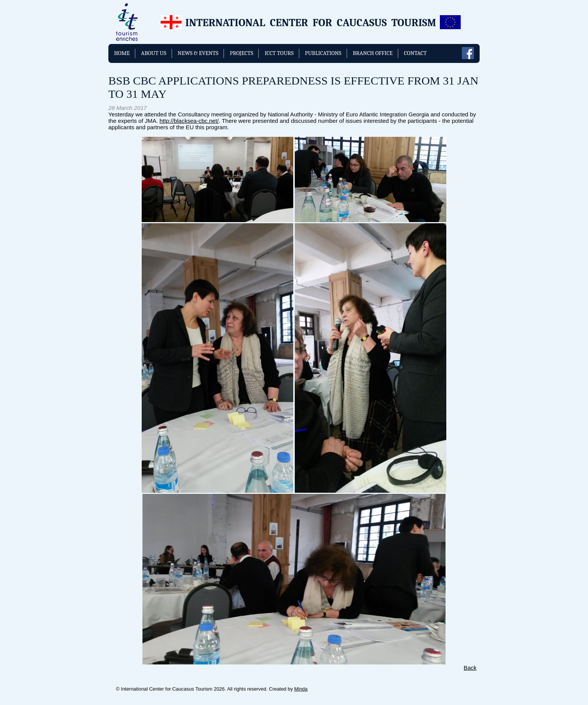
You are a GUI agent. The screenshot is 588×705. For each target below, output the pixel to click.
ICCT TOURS (279, 53)
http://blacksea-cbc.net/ (189, 121)
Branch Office (373, 53)
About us (154, 53)
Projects (241, 53)
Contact (415, 53)
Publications (323, 53)
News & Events (198, 53)
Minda (301, 689)
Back (470, 668)
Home (122, 53)
